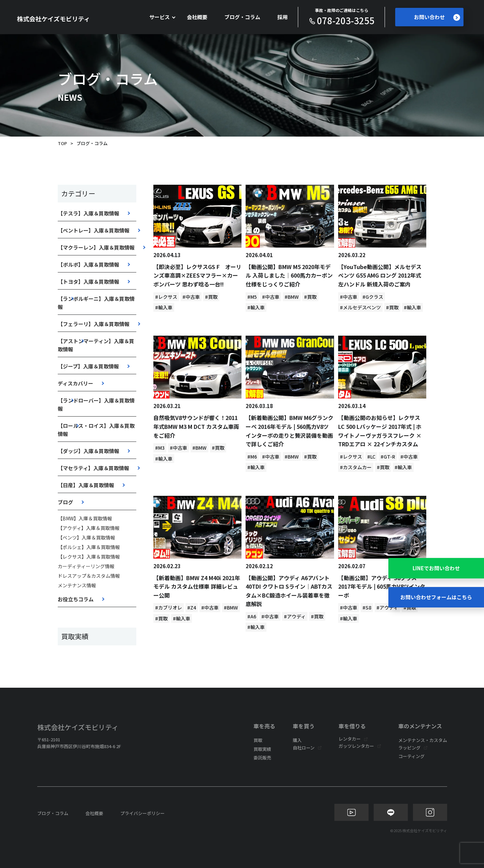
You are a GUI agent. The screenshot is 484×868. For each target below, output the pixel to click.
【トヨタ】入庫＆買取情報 (88, 282)
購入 (297, 740)
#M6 (252, 457)
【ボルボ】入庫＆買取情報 (88, 264)
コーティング (411, 756)
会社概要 (197, 17)
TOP (62, 143)
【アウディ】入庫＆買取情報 (89, 528)
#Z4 (192, 607)
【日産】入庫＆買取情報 (86, 485)
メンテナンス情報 (77, 585)
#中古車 (191, 297)
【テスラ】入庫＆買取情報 (88, 213)
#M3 (160, 448)
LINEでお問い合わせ (436, 568)
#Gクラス (373, 297)
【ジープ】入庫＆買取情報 (88, 366)
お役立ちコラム (76, 599)
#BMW (292, 297)
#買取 (211, 297)
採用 (282, 17)
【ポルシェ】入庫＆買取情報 (89, 547)
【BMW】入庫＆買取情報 (85, 518)
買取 (258, 740)
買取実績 (262, 749)
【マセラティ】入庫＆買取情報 (93, 468)
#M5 (252, 297)
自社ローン (304, 748)
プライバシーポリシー (142, 813)
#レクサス (166, 297)
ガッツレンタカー (356, 746)
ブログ (65, 502)
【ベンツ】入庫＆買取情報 (86, 537)
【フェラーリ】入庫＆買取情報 (94, 324)
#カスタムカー (356, 467)
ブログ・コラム (242, 17)
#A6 (252, 616)
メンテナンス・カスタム (423, 740)
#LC (371, 457)
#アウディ (295, 616)
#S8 (367, 607)
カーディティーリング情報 (86, 566)
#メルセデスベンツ (360, 307)
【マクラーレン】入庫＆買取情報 (96, 247)
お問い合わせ (437, 17)
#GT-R (388, 457)
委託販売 (262, 758)
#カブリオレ (169, 607)
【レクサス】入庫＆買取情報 (89, 557)
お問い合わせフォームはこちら (436, 597)
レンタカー (350, 739)
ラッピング (409, 748)
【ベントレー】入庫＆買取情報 (94, 230)
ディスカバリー (75, 383)
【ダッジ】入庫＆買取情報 (88, 451)
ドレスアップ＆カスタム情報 (89, 576)
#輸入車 (164, 307)
